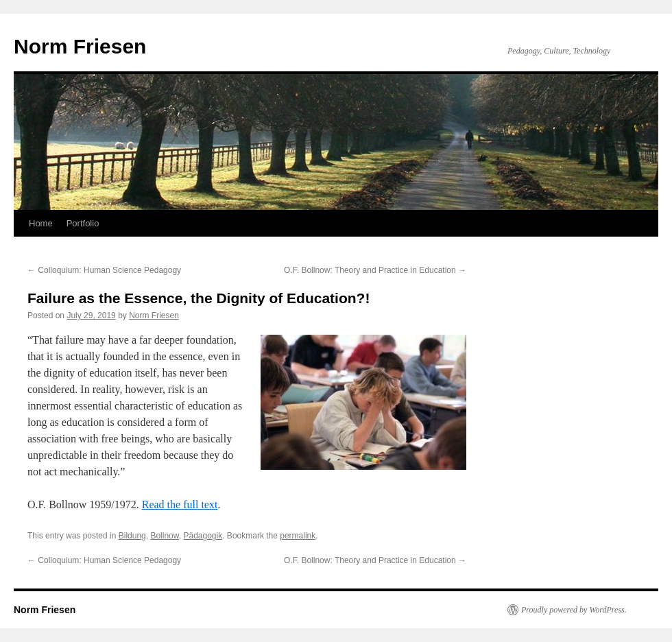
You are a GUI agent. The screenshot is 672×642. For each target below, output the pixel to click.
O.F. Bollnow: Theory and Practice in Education (375, 270)
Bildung (132, 536)
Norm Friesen (80, 46)
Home (41, 223)
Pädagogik (203, 536)
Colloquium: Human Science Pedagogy (104, 270)
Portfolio (83, 223)
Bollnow (164, 536)
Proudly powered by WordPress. (574, 610)
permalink (298, 536)
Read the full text (180, 504)
